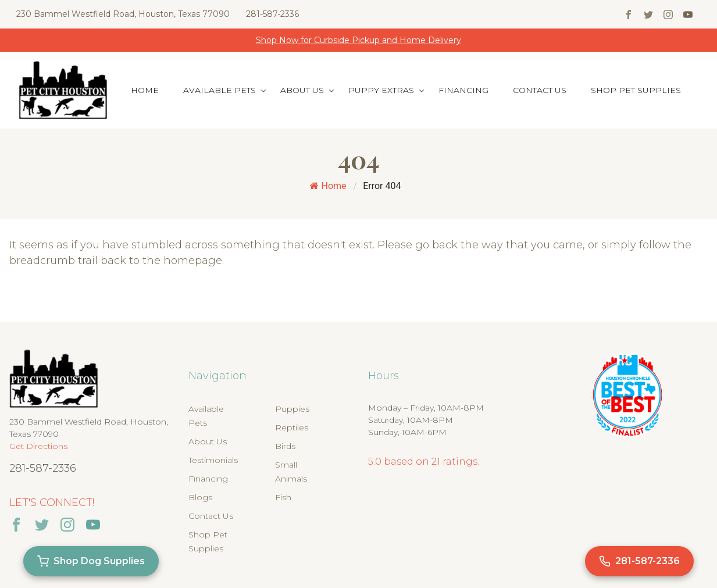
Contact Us (540, 90)
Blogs (200, 497)
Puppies (292, 409)
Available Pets (220, 90)
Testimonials (213, 460)
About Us (302, 90)
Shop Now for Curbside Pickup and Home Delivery (358, 40)
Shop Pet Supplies (636, 90)
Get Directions (38, 446)
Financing (463, 90)
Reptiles (292, 427)
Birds (285, 446)
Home (145, 90)
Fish (283, 497)
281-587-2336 (272, 14)
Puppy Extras (381, 90)
